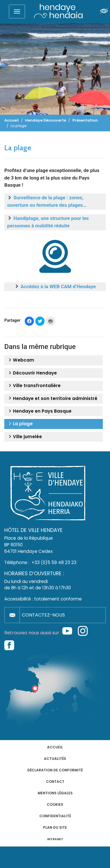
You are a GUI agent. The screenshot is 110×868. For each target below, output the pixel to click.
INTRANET (55, 839)
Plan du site (55, 827)
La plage (20, 424)
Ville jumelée (25, 437)
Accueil (55, 747)
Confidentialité (55, 816)
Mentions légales (55, 793)
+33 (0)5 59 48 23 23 (54, 562)
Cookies (55, 804)
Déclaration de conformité (55, 770)
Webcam (21, 360)
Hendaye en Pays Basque (39, 411)
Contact (55, 782)
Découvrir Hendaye (32, 373)
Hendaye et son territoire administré (52, 399)
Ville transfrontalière (34, 386)
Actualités (55, 759)
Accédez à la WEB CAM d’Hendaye (58, 286)
